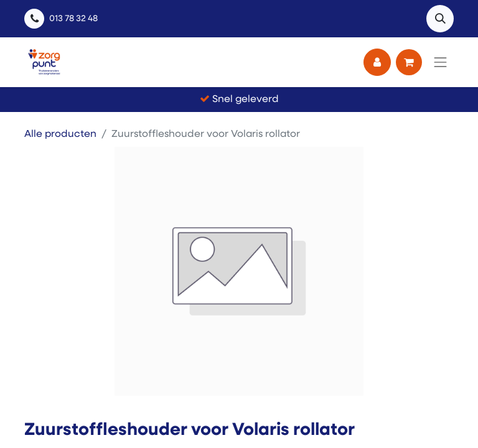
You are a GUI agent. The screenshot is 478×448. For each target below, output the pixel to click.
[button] (440, 19)
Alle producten (60, 134)
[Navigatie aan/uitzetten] (441, 62)
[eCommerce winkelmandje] (409, 62)
